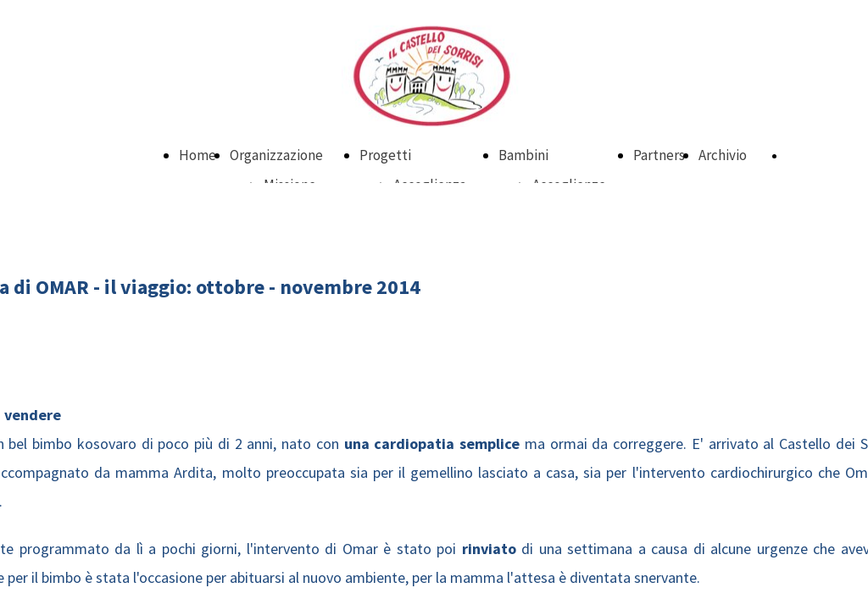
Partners (659, 155)
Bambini (523, 155)
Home (198, 155)
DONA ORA (812, 156)
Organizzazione (276, 155)
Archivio (723, 155)
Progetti (385, 155)
